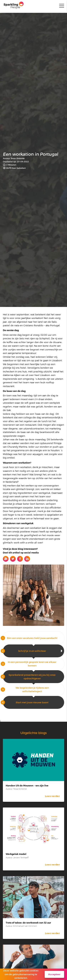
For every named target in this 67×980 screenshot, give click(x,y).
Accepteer (54, 974)
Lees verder (52, 796)
